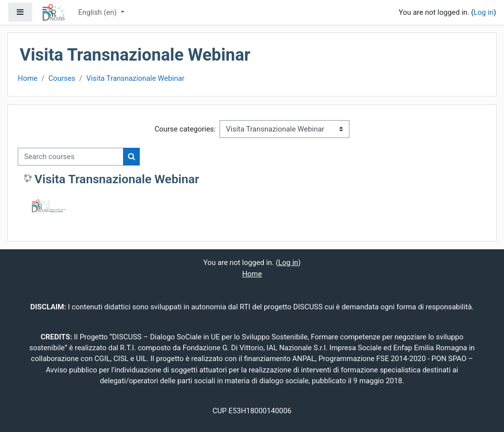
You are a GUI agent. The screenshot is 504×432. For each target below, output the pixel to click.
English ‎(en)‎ (98, 12)
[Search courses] (71, 157)
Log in (483, 12)
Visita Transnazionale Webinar (135, 78)
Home (28, 78)
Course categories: (185, 129)
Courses (62, 78)
